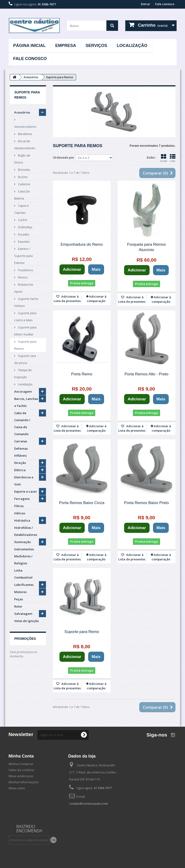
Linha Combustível (23, 574)
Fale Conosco (30, 59)
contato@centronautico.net (88, 804)
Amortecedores (25, 127)
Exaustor (24, 242)
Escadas (23, 234)
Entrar (146, 4)
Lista (173, 158)
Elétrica (20, 470)
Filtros (19, 506)
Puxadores (25, 270)
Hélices (20, 513)
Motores (20, 592)
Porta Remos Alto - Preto (147, 374)
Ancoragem (23, 391)
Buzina (22, 177)
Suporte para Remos (25, 345)
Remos (22, 277)
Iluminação (23, 542)
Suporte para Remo (82, 632)
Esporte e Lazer (26, 491)
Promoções (25, 639)
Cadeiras (24, 184)
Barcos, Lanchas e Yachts (26, 402)
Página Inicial (30, 46)
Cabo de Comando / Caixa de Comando (22, 423)
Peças (19, 599)
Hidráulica (22, 520)
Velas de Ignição (26, 621)
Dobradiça (25, 227)
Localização (132, 46)
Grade (164, 158)
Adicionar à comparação (97, 299)
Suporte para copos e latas (25, 317)
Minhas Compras (21, 764)
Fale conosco (165, 4)
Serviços (96, 46)
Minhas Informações (24, 782)
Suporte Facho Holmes (26, 302)
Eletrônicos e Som (24, 481)
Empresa (66, 46)
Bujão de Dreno (22, 159)
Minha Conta (21, 756)
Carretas (21, 441)
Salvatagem (23, 614)
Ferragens (22, 499)
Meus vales (17, 788)
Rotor (18, 606)
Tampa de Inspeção (23, 374)
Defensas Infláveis (21, 452)
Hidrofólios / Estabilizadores (26, 531)
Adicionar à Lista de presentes (67, 299)
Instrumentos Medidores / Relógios (24, 556)
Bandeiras (25, 134)
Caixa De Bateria (22, 195)
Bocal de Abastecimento (25, 145)
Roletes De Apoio (24, 288)
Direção (20, 463)
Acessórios (22, 112)
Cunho (22, 220)
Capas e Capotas (22, 209)
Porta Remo (82, 374)
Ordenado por (64, 157)
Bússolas (24, 170)
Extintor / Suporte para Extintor (23, 256)
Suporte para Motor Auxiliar (25, 331)
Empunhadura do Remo (82, 244)
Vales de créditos (21, 770)
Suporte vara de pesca (25, 359)
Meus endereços (21, 776)
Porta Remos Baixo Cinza (82, 503)
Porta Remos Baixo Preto (147, 503)
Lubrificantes (24, 585)
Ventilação (25, 384)
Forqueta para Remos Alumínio (146, 247)
